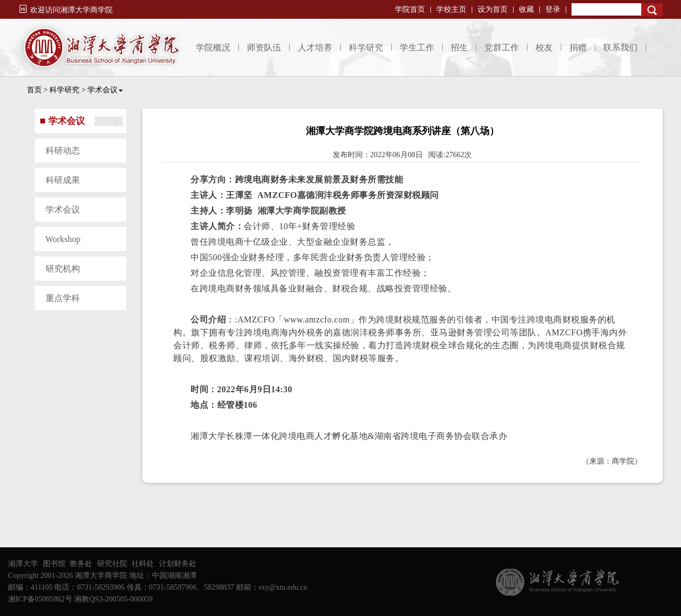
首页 (34, 90)
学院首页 (410, 9)
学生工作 (417, 47)
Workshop (63, 239)
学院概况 (213, 47)
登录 (553, 9)
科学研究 (366, 47)
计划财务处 (178, 564)
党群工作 (502, 47)
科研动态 (63, 151)
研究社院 (112, 564)
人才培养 (315, 47)
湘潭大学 (23, 564)
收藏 (526, 9)
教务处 (81, 564)
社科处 (143, 564)
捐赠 (578, 47)
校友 (544, 47)
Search (652, 10)
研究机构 (63, 269)
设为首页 (493, 9)
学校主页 (451, 9)
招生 (459, 47)
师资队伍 (264, 47)
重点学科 (63, 298)
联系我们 (620, 47)
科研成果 (63, 180)
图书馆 (54, 564)
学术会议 (105, 90)
